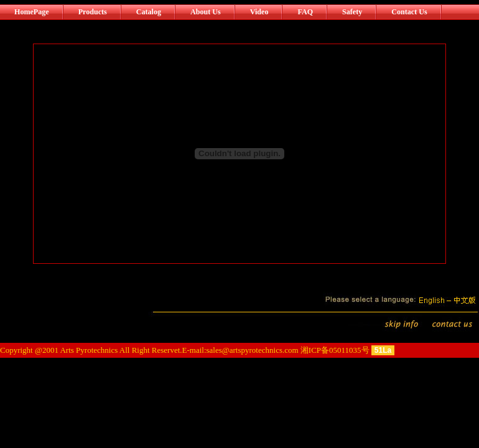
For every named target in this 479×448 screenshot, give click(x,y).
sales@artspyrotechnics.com (253, 350)
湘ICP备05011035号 (335, 350)
